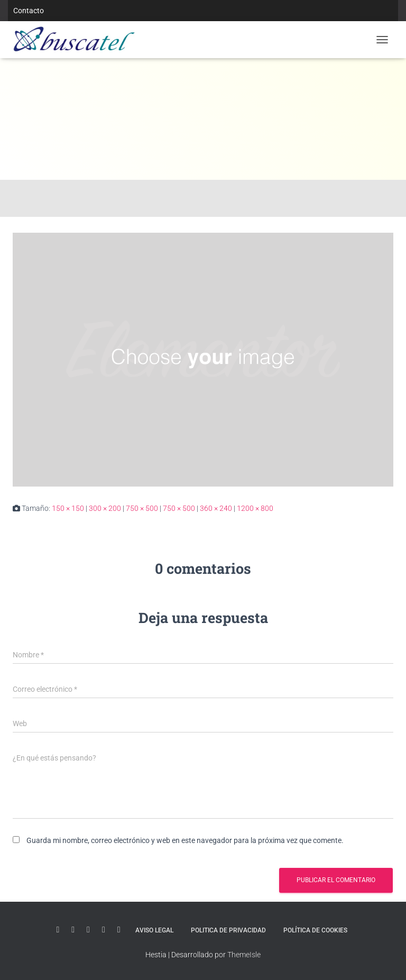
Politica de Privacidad (228, 930)
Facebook (119, 930)
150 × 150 (68, 508)
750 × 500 (142, 508)
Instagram (104, 930)
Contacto (29, 11)
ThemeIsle (244, 955)
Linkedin (73, 930)
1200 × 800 (255, 508)
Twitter (88, 930)
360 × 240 (216, 508)
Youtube (58, 930)
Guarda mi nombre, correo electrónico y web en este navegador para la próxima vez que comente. (185, 840)
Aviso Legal (154, 930)
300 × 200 (105, 508)
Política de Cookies (315, 930)
